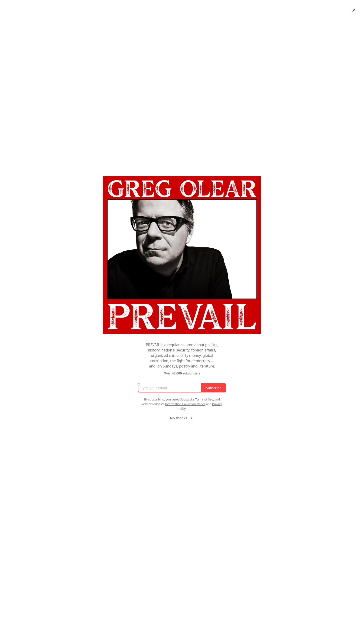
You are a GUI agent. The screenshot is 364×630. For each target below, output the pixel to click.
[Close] (354, 10)
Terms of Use (204, 399)
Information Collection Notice (185, 404)
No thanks (182, 418)
